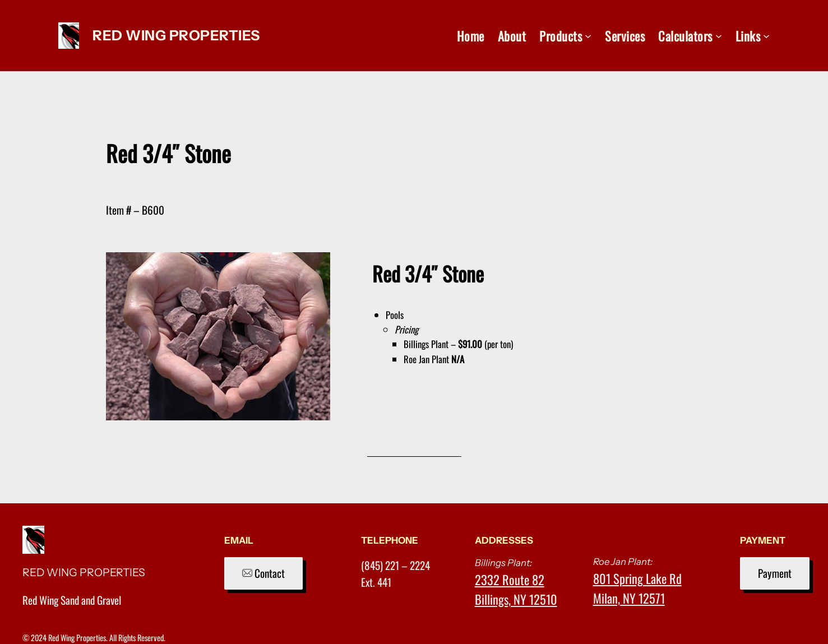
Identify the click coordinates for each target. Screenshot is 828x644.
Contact (263, 573)
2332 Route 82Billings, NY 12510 (516, 589)
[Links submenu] (766, 36)
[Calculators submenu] (719, 36)
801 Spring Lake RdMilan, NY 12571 (637, 588)
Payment (775, 573)
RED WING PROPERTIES (176, 35)
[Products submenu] (588, 36)
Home (471, 36)
